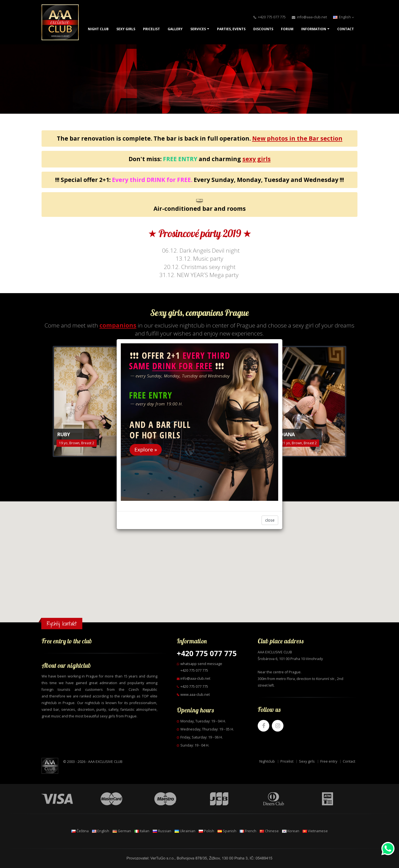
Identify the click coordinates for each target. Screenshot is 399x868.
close (270, 520)
